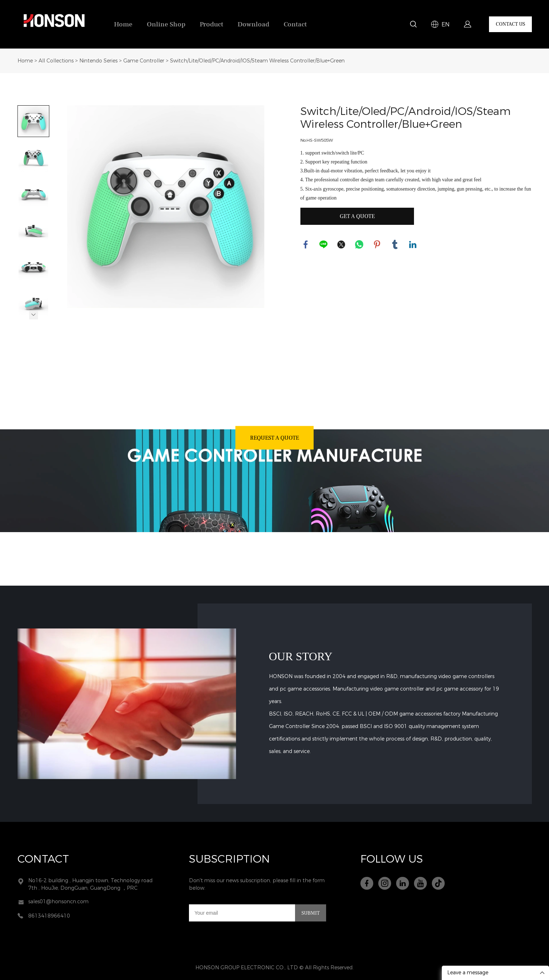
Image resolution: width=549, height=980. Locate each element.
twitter (341, 244)
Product (211, 24)
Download (253, 24)
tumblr (395, 244)
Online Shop (166, 24)
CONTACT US (510, 24)
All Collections (56, 61)
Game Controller (144, 61)
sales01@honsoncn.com (58, 902)
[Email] (242, 913)
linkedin (413, 244)
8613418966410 (49, 916)
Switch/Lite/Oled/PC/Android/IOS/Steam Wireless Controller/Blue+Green (257, 61)
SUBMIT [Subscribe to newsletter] (311, 913)
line (324, 244)
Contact (295, 24)
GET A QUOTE (357, 216)
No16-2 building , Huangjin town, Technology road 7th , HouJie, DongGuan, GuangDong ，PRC (90, 884)
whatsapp (359, 244)
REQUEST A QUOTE (274, 438)
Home (123, 24)
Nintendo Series (98, 61)
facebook (306, 244)
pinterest (377, 244)
